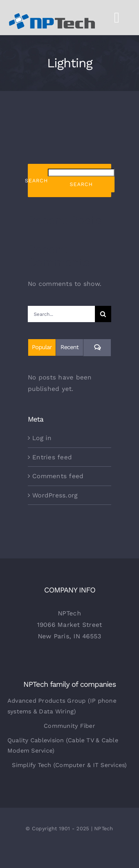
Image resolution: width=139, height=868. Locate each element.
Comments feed (58, 476)
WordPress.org (55, 495)
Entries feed (52, 457)
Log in (42, 438)
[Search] (103, 314)
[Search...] (61, 314)
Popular (42, 347)
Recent (69, 347)
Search (36, 180)
